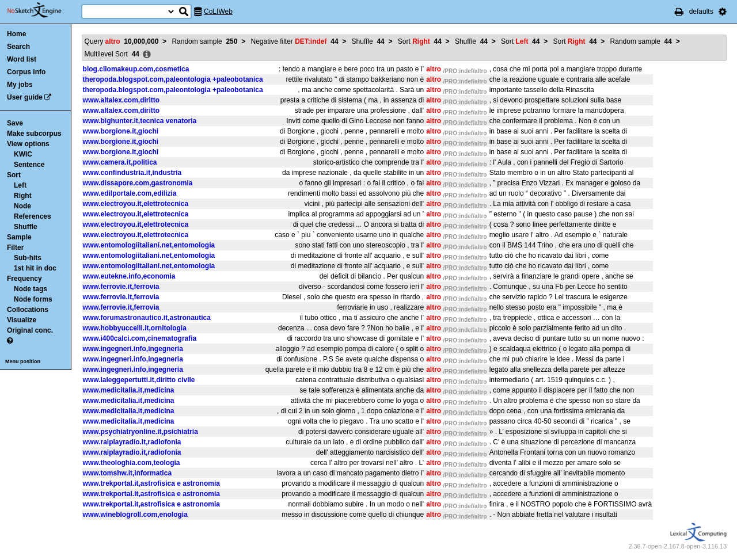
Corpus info (26, 72)
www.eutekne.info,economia (129, 276)
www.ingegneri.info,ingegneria (133, 349)
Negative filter (295, 41)
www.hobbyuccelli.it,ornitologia (135, 328)
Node (22, 206)
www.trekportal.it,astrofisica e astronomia (151, 483)
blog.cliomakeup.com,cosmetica (136, 69)
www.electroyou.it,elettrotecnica (136, 204)
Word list (22, 59)
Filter (15, 247)
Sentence (29, 165)
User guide (25, 97)
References (33, 216)
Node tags (31, 289)
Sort (14, 175)
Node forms (33, 299)
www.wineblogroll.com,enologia (135, 515)
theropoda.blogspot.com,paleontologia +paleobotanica (173, 79)
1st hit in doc (35, 268)
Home (16, 34)
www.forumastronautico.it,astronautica (147, 318)
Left (20, 185)
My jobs (20, 85)
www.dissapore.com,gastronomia (138, 183)
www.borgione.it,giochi (121, 131)
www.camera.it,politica (120, 162)
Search (18, 47)
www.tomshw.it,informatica (127, 473)
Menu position (23, 361)
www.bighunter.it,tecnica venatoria (140, 121)
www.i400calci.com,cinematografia (140, 338)
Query (122, 41)
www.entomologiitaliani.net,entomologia (149, 245)
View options (28, 144)
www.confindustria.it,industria (132, 173)
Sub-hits (28, 258)
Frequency (24, 279)
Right (23, 196)
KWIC (23, 154)
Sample (19, 237)
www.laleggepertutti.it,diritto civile (139, 380)
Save (15, 123)
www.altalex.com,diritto (121, 100)
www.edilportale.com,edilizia (130, 193)
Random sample (204, 41)
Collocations (28, 310)
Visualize (22, 320)
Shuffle (26, 227)
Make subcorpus (34, 134)
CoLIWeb (218, 12)
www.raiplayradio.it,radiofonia (132, 442)
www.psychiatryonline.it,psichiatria (140, 432)
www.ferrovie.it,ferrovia (121, 287)
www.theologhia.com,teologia (132, 463)
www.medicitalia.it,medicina (129, 390)
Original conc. (30, 330)
